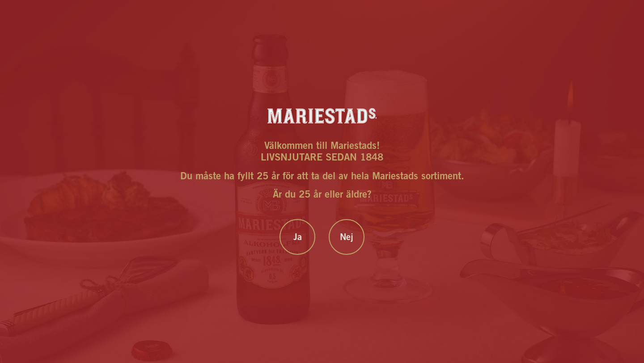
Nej (347, 238)
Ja (298, 238)
